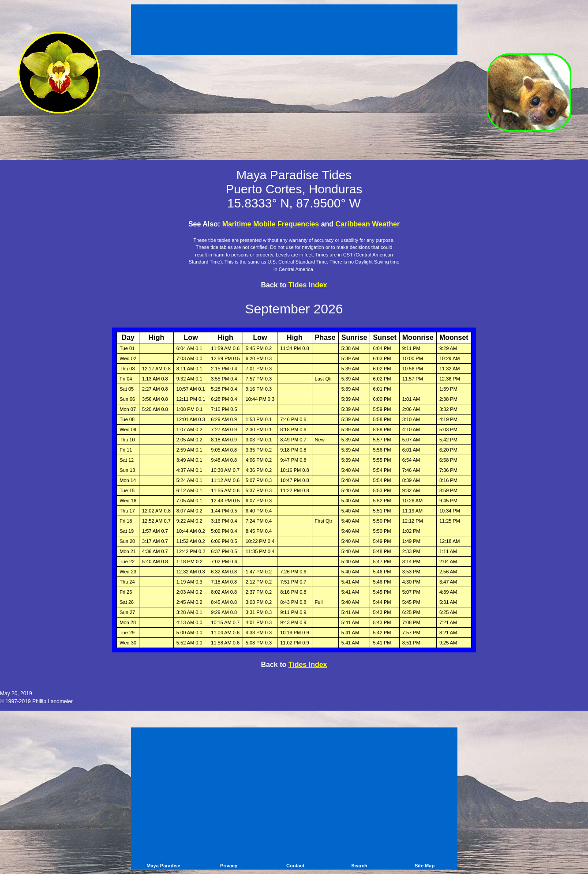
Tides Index (308, 285)
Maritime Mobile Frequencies (271, 224)
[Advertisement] (294, 31)
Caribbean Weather (368, 224)
